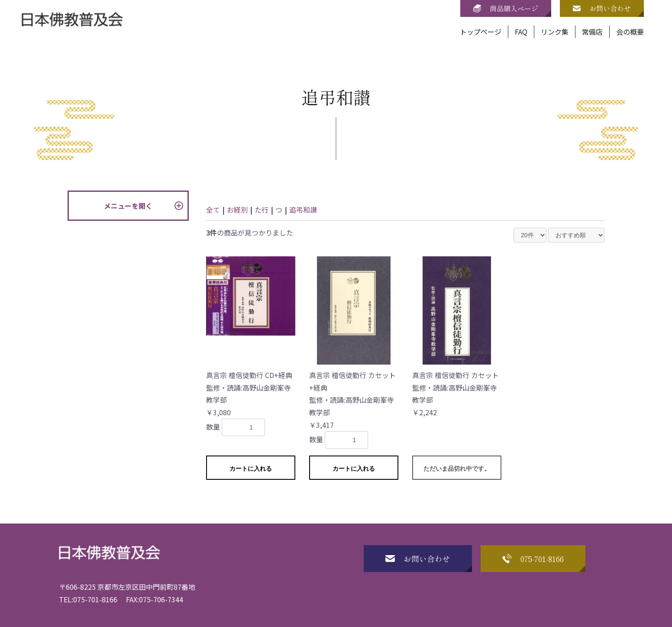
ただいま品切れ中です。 (457, 469)
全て (213, 210)
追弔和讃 (303, 210)
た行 (262, 210)
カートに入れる (251, 469)
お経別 (237, 210)
